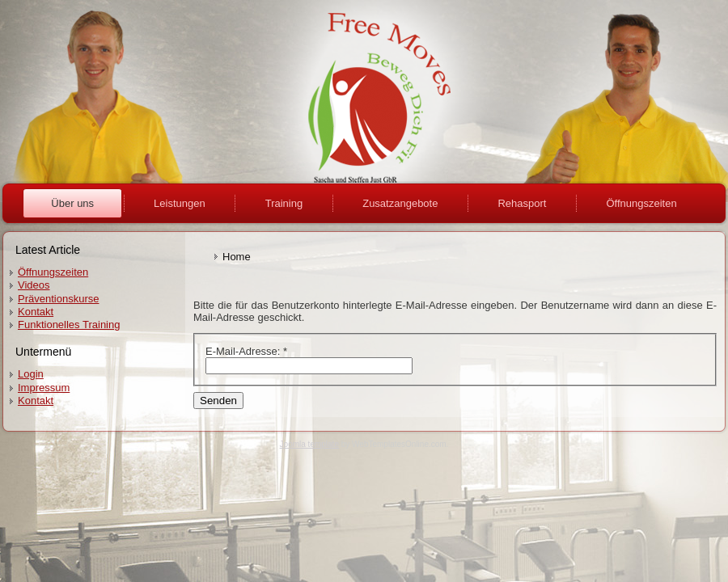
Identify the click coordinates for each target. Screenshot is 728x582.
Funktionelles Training (69, 325)
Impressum (44, 388)
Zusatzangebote (400, 203)
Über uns (72, 203)
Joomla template (309, 444)
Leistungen (180, 203)
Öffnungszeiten (641, 203)
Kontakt (36, 312)
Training (284, 203)
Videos (34, 285)
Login (31, 374)
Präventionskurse (58, 299)
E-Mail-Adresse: (246, 351)
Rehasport (522, 203)
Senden (218, 401)
